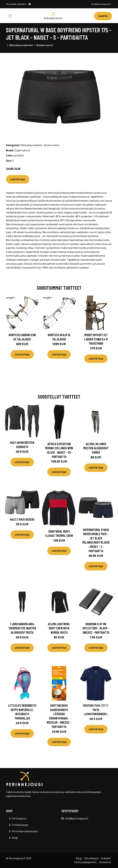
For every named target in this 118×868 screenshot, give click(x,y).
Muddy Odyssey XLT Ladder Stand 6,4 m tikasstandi (96, 339)
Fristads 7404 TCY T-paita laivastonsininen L (96, 710)
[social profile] (30, 4)
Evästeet (106, 858)
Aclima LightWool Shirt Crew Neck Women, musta (59, 628)
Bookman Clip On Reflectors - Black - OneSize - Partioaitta (96, 628)
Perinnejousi (19, 818)
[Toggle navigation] (10, 16)
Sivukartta (105, 862)
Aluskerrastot (45, 45)
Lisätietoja (18, 179)
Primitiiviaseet (20, 825)
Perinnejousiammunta (25, 831)
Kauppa (103, 16)
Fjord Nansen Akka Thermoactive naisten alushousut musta (22, 628)
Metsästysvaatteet (21, 45)
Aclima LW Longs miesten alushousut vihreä (96, 448)
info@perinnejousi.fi (101, 4)
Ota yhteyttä (91, 858)
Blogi (15, 838)
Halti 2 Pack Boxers (22, 519)
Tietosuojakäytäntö (85, 862)
